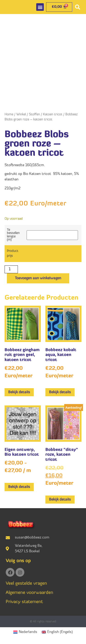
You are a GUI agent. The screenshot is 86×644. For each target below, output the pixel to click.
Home (9, 115)
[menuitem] (25, 632)
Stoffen (34, 115)
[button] (40, 7)
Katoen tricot (53, 115)
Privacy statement (24, 602)
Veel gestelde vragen (26, 584)
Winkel (21, 115)
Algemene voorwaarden (29, 593)
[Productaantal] (11, 269)
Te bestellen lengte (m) (13, 235)
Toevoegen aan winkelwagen (38, 278)
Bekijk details (19, 392)
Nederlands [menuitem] (28, 632)
